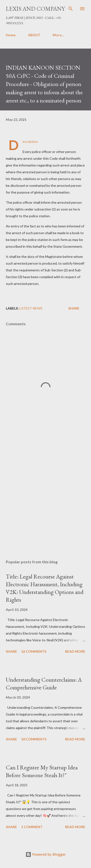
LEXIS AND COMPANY (35, 9)
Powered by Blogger (46, 854)
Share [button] (74, 308)
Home (11, 35)
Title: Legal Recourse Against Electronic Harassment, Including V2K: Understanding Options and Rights (45, 588)
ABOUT (34, 35)
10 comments (34, 739)
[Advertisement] (45, 499)
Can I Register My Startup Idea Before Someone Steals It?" (42, 771)
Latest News (31, 308)
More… (58, 35)
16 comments (34, 651)
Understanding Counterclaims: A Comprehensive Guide (44, 684)
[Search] (71, 9)
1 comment (32, 827)
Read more (75, 651)
